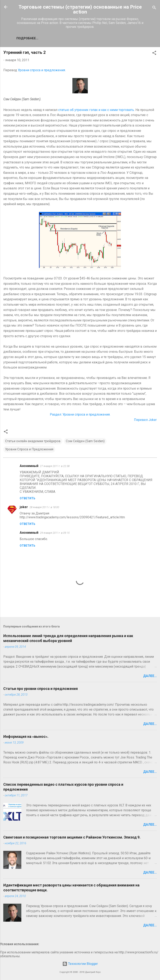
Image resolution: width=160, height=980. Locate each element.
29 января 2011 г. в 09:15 (55, 533)
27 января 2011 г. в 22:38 (55, 466)
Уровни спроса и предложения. (42, 70)
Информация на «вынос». (26, 736)
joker (24, 507)
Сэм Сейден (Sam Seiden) (85, 441)
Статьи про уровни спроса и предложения (41, 689)
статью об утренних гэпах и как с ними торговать (96, 110)
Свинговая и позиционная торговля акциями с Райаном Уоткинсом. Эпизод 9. (72, 837)
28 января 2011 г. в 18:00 (44, 507)
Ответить (27, 498)
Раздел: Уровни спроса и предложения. (80, 414)
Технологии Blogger (80, 964)
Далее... (150, 676)
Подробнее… (27, 38)
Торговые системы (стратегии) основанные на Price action (80, 9)
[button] (154, 54)
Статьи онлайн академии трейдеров (33, 441)
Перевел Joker (145, 420)
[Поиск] (154, 8)
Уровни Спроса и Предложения (29, 449)
